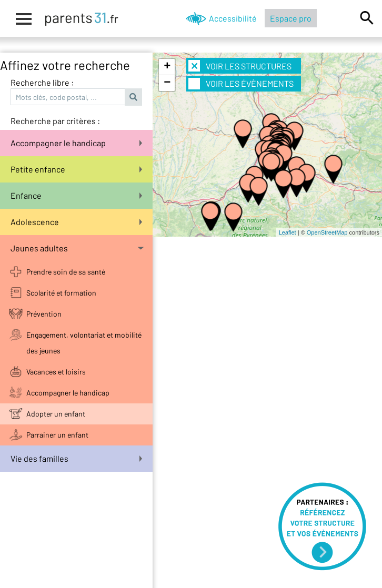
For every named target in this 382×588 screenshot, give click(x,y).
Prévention (44, 314)
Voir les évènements (241, 84)
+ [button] (167, 67)
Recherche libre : (42, 82)
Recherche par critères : (55, 121)
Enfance (76, 195)
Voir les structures (240, 66)
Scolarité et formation (61, 293)
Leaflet (288, 232)
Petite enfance (76, 169)
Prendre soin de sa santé (66, 272)
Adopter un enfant (56, 414)
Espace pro (291, 18)
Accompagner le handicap (76, 143)
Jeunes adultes (77, 248)
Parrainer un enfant (57, 435)
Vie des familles (76, 458)
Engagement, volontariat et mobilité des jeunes (84, 343)
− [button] (167, 83)
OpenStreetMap (327, 232)
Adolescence (76, 222)
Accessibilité (233, 18)
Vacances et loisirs (56, 372)
